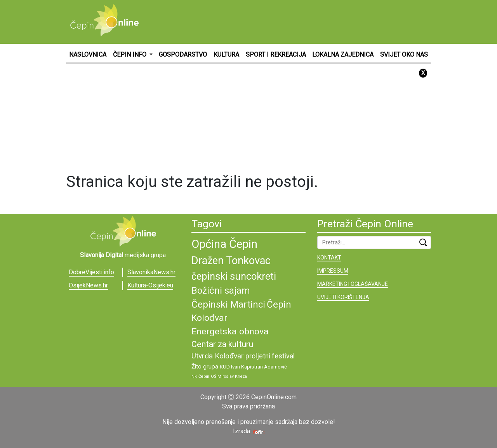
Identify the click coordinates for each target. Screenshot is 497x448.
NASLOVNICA (88, 54)
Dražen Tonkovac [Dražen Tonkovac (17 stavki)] (231, 261)
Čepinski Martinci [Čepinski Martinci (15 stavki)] (228, 304)
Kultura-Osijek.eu (150, 285)
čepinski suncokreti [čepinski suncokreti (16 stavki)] (234, 276)
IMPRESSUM (333, 271)
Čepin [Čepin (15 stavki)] (279, 304)
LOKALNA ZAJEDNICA (343, 54)
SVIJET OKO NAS (404, 54)
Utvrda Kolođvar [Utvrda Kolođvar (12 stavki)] (218, 356)
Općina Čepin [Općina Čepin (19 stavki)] (224, 244)
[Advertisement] (290, 21)
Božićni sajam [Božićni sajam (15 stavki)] (221, 291)
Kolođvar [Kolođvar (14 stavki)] (209, 318)
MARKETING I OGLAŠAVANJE (353, 284)
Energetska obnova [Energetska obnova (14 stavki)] (230, 331)
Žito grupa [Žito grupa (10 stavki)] (205, 367)
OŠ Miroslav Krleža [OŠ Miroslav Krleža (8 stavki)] (229, 376)
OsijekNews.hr (88, 285)
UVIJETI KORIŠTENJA (343, 297)
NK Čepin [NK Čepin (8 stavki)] (200, 376)
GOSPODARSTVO (183, 54)
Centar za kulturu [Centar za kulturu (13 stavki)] (222, 344)
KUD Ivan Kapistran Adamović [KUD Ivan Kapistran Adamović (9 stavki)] (253, 367)
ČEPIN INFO (130, 54)
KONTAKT (329, 258)
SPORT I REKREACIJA (276, 54)
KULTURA (226, 54)
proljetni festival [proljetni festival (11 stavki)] (270, 356)
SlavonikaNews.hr (151, 272)
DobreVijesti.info (91, 272)
